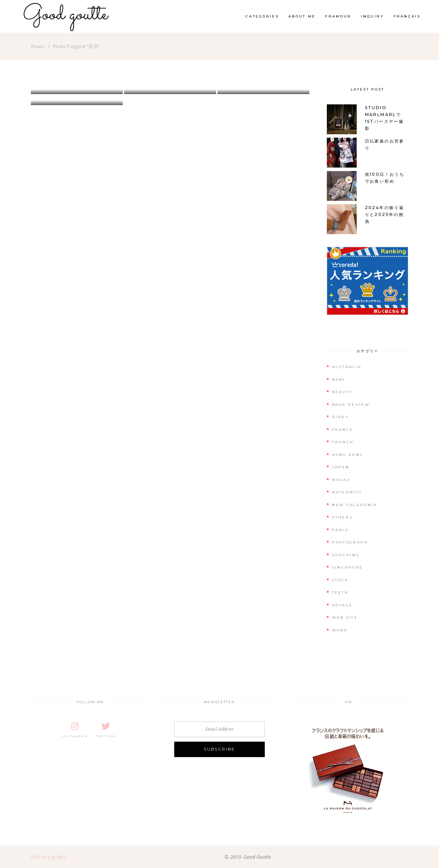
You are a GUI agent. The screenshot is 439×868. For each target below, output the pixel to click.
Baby (339, 380)
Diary (341, 417)
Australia (347, 367)
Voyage (342, 605)
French (343, 442)
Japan (341, 467)
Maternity (347, 492)
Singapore (348, 567)
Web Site (345, 618)
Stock (340, 580)
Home (38, 46)
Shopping (346, 555)
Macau (341, 480)
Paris (340, 530)
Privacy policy (49, 857)
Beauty (342, 392)
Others (342, 517)
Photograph (350, 542)
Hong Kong (348, 455)
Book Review (351, 405)
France (343, 430)
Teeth (340, 592)
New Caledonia (355, 505)
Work (340, 630)
